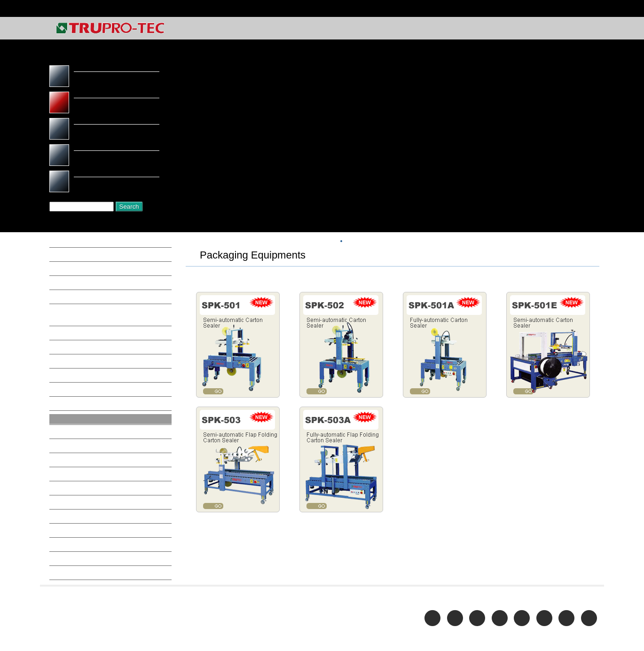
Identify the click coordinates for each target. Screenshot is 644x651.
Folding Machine (85, 368)
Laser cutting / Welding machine (109, 397)
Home (589, 9)
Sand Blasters (80, 513)
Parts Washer (80, 440)
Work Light (76, 572)
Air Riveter (76, 272)
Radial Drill (76, 499)
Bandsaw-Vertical (86, 301)
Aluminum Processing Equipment (109, 243)
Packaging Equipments (94, 426)
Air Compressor (83, 257)
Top (373, 241)
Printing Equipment (89, 470)
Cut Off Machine (85, 338)
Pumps (69, 484)
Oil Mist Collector (87, 411)
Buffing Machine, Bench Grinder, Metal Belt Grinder (109, 320)
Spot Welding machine (93, 542)
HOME (350, 241)
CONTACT (584, 29)
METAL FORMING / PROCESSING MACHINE (454, 241)
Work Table (77, 586)
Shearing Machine (87, 528)
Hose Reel (75, 382)
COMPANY (448, 29)
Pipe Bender (78, 455)
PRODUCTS (493, 29)
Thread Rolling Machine (96, 557)
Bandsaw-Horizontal (91, 286)
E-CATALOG (540, 29)
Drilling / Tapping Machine (100, 353)
